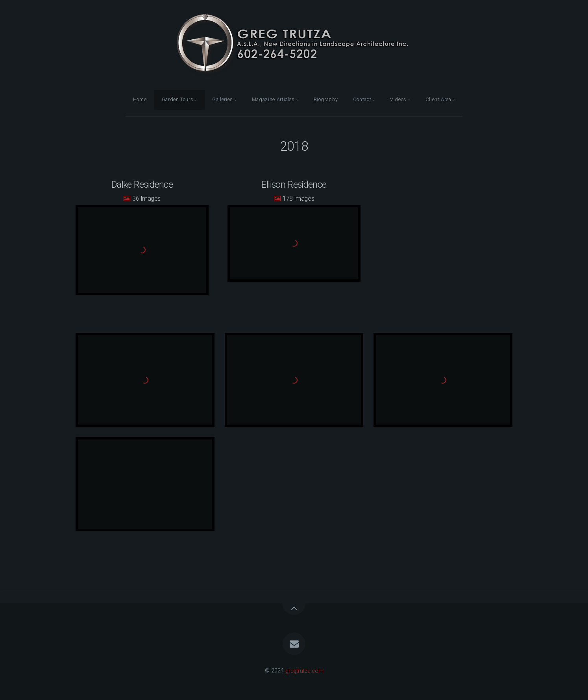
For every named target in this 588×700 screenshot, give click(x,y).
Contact (362, 99)
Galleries (223, 99)
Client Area (438, 99)
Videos (398, 99)
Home (140, 99)
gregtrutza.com (304, 671)
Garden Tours (178, 99)
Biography (326, 99)
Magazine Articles (273, 99)
